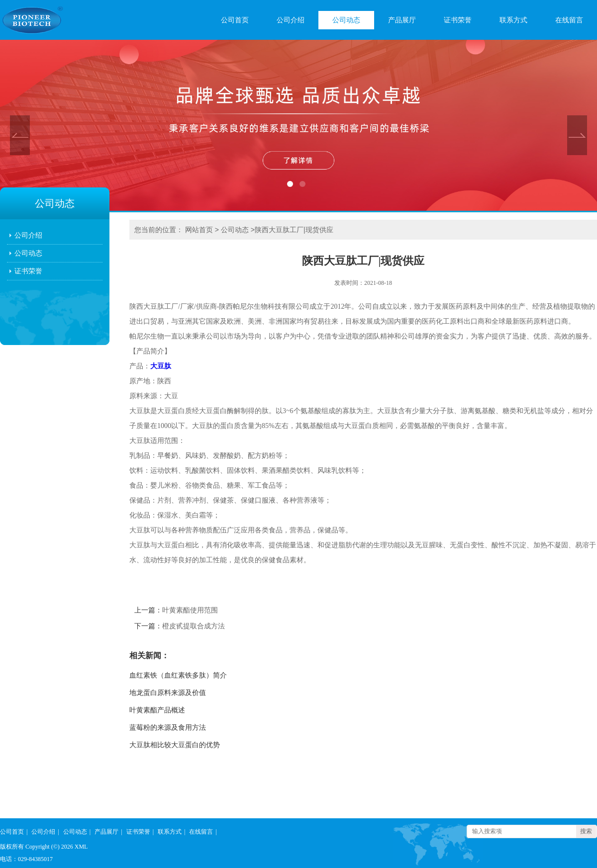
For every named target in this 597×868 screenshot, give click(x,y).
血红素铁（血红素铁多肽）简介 (178, 675)
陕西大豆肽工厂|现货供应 (294, 230)
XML (81, 847)
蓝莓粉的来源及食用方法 (168, 728)
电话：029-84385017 (26, 859)
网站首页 (199, 230)
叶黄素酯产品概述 (157, 710)
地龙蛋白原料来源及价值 (168, 693)
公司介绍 (291, 20)
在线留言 (569, 20)
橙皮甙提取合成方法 (194, 626)
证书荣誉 (458, 20)
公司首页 (235, 20)
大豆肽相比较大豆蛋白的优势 (175, 745)
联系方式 (513, 20)
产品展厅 (402, 20)
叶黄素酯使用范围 (190, 610)
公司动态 (346, 20)
